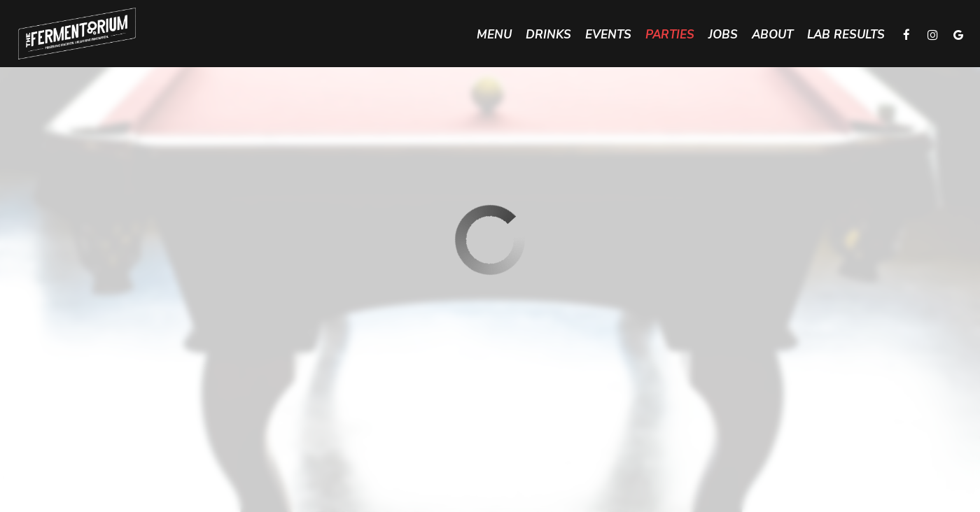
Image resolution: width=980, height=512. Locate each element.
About (772, 35)
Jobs (723, 35)
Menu (494, 35)
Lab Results (846, 35)
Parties (670, 35)
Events (608, 35)
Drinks (548, 35)
